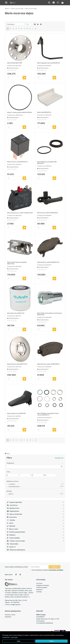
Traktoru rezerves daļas (35, 541)
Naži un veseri (35, 529)
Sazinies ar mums (10, 615)
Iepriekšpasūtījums (14, 487)
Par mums (39, 583)
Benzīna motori (35, 508)
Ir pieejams (12, 484)
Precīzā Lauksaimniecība (35, 532)
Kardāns (35, 520)
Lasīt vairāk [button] (14, 637)
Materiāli (35, 526)
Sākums (7, 9)
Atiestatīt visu (59, 458)
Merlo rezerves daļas (31, 9)
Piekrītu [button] (51, 641)
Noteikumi (39, 590)
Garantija (39, 592)
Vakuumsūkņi (13, 544)
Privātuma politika (42, 587)
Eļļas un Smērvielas (35, 514)
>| (36, 29)
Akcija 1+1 (11, 547)
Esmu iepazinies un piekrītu (48, 570)
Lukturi (35, 523)
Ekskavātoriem (35, 511)
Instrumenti (35, 517)
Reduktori (35, 535)
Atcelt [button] (67, 633)
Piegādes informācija (43, 585)
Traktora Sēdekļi (35, 538)
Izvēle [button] (19, 641)
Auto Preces (35, 505)
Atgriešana (8, 617)
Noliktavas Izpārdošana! (16, 550)
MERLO (11, 494)
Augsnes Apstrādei (35, 502)
